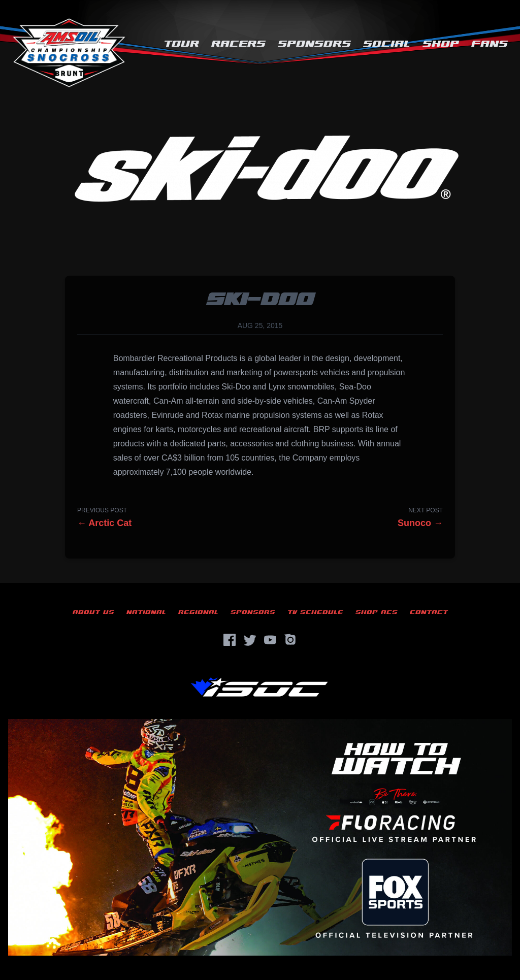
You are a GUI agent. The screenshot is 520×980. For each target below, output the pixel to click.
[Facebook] (230, 640)
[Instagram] (290, 640)
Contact (429, 612)
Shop (441, 44)
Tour (181, 44)
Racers (238, 44)
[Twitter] (250, 640)
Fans (490, 44)
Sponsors (314, 44)
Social (387, 44)
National (146, 612)
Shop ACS (377, 612)
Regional (198, 612)
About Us (93, 612)
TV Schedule (315, 612)
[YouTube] (270, 640)
